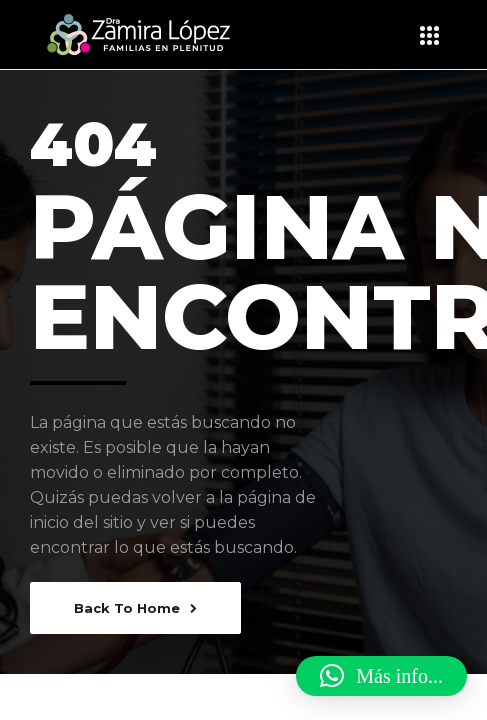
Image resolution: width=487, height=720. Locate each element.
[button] (381, 676)
